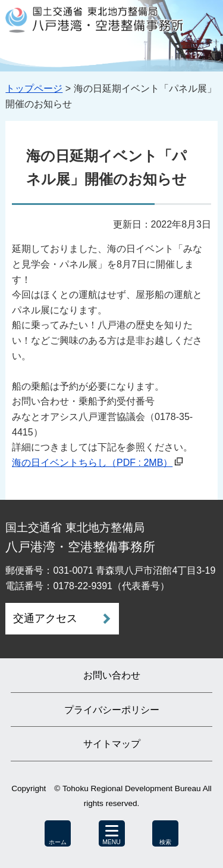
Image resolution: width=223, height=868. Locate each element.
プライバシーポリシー (112, 710)
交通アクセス (45, 618)
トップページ (34, 88)
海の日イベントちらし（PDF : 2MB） (92, 463)
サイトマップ (112, 744)
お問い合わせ (112, 675)
